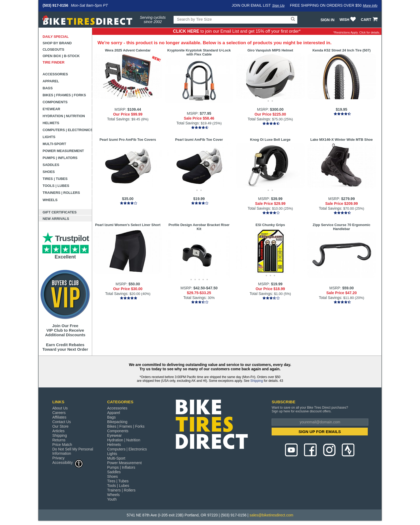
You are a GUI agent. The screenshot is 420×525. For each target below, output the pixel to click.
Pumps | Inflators (60, 158)
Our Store (60, 426)
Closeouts (53, 49)
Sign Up (278, 5)
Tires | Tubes (55, 179)
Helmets (51, 123)
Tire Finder (54, 62)
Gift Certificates (60, 212)
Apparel (51, 81)
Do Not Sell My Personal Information (73, 451)
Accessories (55, 74)
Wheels (50, 200)
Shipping (257, 381)
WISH (348, 20)
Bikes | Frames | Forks (64, 95)
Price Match (62, 445)
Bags (48, 88)
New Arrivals (56, 219)
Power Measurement (63, 151)
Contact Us (61, 422)
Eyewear (51, 109)
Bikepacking (117, 422)
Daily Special (56, 37)
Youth (112, 499)
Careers (59, 413)
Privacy (58, 458)
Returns (59, 440)
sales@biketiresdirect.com (271, 515)
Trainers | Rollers (61, 193)
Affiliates (59, 417)
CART (370, 20)
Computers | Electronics (67, 130)
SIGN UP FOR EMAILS (320, 432)
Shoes (49, 172)
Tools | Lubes (56, 186)
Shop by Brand (57, 43)
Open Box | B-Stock (61, 56)
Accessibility (68, 462)
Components (55, 102)
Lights (49, 137)
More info (370, 5)
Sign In (327, 20)
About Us (60, 408)
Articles (58, 431)
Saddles (51, 165)
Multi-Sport (54, 144)
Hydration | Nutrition (64, 116)
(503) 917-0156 (55, 5)
